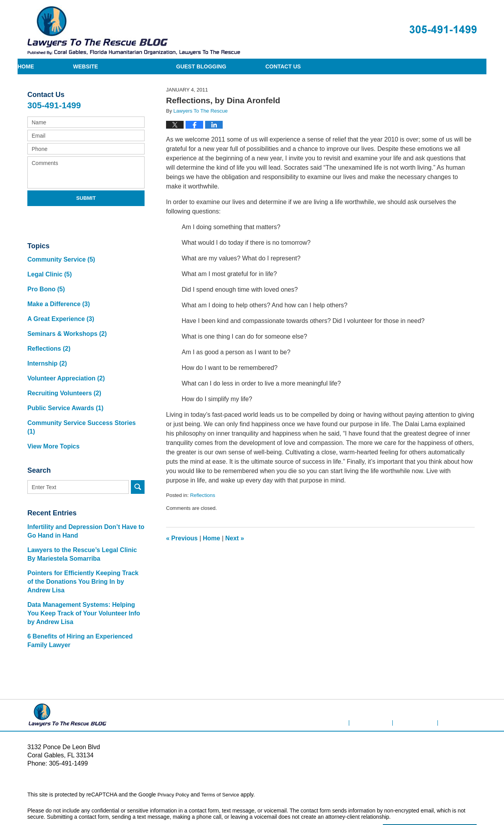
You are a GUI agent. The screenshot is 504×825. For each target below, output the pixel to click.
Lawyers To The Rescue (121, 796)
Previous (182, 538)
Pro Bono (46, 283)
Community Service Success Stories (83, 398)
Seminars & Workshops (65, 322)
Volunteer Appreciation (64, 360)
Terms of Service (224, 758)
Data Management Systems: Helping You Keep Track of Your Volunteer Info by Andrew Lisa (84, 577)
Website (164, 66)
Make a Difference (57, 296)
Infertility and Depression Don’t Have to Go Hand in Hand (82, 495)
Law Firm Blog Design (439, 797)
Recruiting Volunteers (63, 372)
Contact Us (400, 66)
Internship (47, 347)
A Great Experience (59, 309)
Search (138, 450)
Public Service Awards (64, 385)
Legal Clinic (49, 271)
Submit (86, 198)
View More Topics (53, 410)
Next (235, 538)
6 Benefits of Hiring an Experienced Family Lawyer (77, 604)
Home (65, 66)
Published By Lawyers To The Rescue (443, 30)
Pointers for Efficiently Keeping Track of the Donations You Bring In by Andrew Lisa (83, 545)
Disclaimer (384, 679)
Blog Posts (463, 679)
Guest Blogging (279, 66)
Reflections (202, 495)
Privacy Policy (174, 758)
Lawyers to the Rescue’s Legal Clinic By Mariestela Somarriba (83, 518)
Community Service (60, 258)
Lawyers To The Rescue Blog (133, 30)
